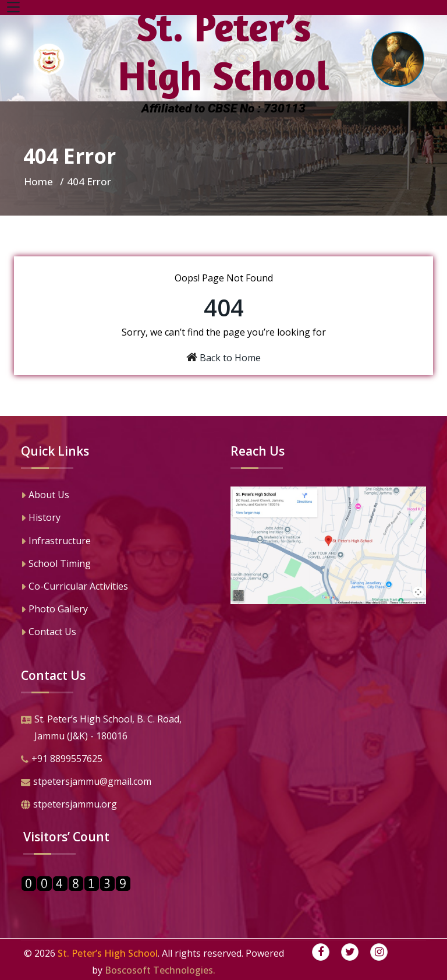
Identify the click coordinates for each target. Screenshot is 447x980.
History (41, 519)
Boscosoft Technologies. (160, 970)
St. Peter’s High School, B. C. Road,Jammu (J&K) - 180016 (101, 729)
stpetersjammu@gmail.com (86, 782)
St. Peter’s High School (108, 953)
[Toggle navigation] (13, 8)
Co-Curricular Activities (74, 587)
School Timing (56, 565)
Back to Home (230, 358)
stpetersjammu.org (69, 805)
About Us (45, 496)
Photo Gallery (54, 610)
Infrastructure (56, 542)
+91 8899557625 (62, 760)
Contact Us (49, 633)
